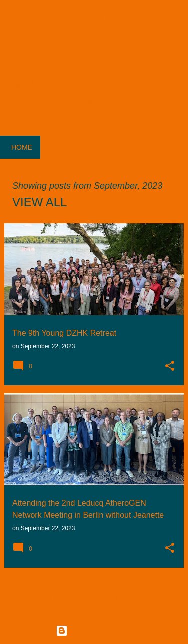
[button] (170, 367)
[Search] (150, 20)
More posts (94, 597)
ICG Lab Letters (72, 18)
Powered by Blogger (94, 631)
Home (22, 147)
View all (39, 202)
